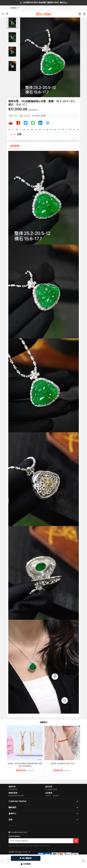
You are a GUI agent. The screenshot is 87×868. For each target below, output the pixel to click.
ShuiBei (27, 116)
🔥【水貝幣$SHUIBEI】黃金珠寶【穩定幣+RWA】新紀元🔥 (44, 3)
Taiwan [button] (14, 8)
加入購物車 (26, 858)
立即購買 (26, 864)
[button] (37, 777)
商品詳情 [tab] (15, 146)
